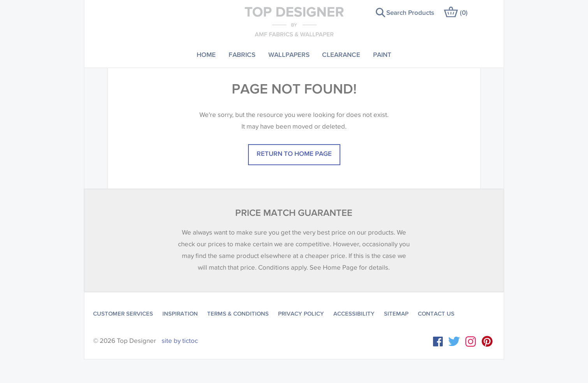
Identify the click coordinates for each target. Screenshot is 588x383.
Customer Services (123, 314)
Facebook (438, 342)
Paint (382, 54)
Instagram (471, 342)
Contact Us (436, 314)
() (464, 12)
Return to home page (294, 153)
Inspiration (180, 314)
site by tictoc (180, 341)
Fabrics (242, 54)
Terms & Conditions (238, 314)
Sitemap (396, 314)
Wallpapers (289, 54)
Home (206, 54)
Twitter (454, 341)
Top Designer (294, 21)
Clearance (341, 54)
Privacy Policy (301, 314)
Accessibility (354, 314)
